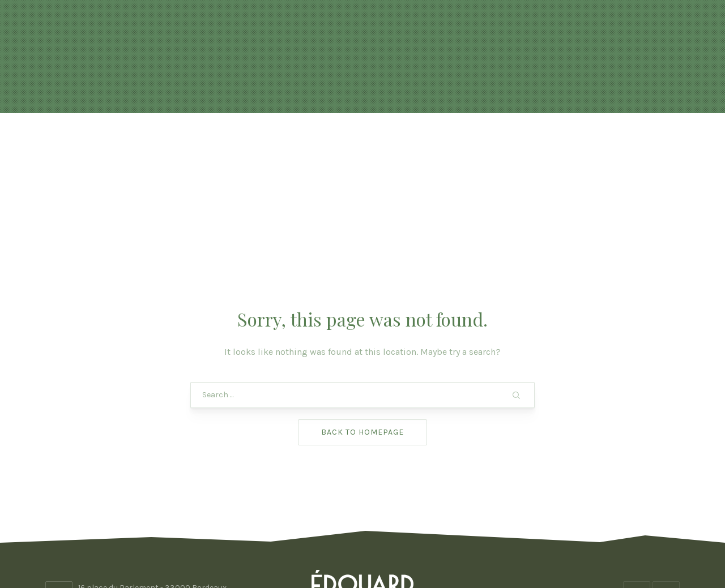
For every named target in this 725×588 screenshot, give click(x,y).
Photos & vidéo (510, 141)
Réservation (288, 141)
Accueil (136, 141)
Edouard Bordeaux (359, 547)
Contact (588, 141)
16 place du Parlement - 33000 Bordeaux (152, 497)
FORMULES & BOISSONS (400, 141)
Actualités (201, 141)
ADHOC (453, 547)
